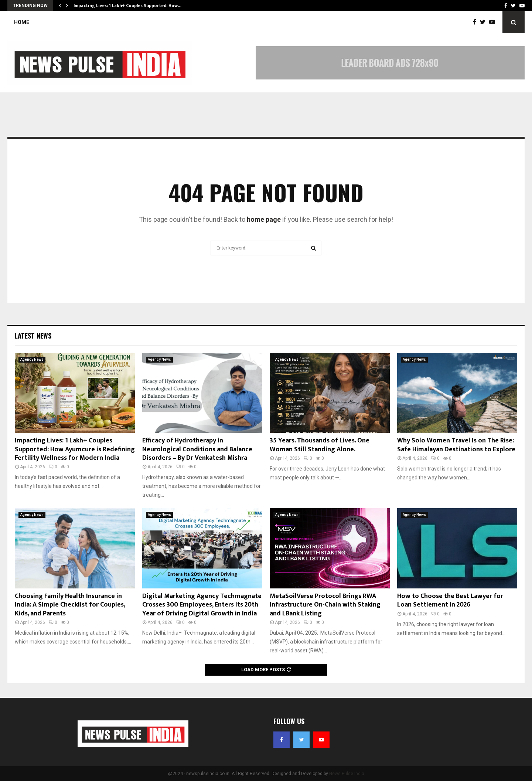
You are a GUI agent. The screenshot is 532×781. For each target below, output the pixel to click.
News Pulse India (347, 774)
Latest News (33, 336)
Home (22, 22)
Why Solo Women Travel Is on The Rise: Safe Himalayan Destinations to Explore (456, 445)
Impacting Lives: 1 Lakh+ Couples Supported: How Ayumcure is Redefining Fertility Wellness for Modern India (75, 449)
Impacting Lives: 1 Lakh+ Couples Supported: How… (127, 6)
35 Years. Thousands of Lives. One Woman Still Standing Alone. (320, 445)
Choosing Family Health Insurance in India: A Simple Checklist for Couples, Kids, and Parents (70, 605)
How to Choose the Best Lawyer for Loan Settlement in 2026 (450, 600)
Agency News (32, 359)
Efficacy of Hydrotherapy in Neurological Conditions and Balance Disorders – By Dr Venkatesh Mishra (197, 449)
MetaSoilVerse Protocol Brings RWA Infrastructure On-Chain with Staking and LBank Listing (325, 605)
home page (264, 219)
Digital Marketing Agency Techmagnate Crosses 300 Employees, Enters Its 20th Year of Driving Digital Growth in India (202, 605)
